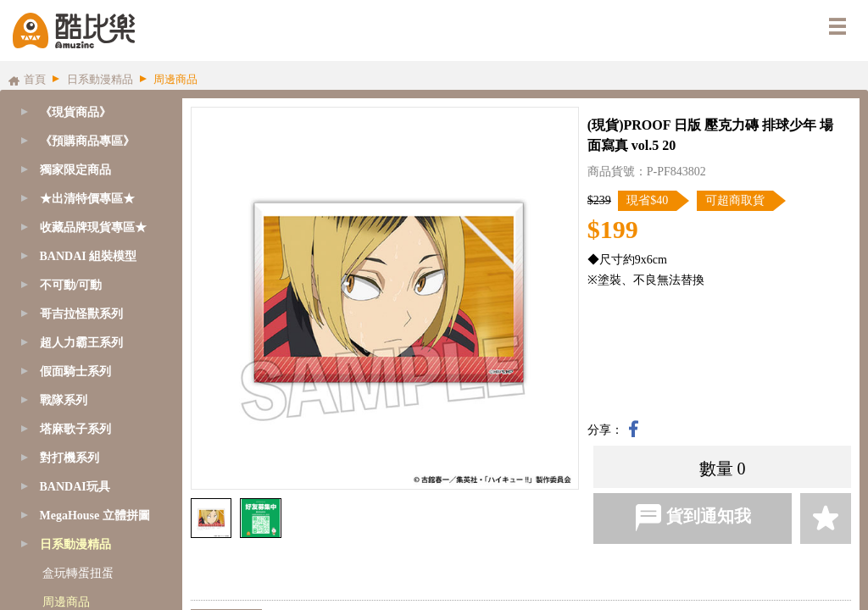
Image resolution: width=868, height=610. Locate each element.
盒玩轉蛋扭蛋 (78, 573)
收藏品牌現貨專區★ (93, 227)
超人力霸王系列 (81, 343)
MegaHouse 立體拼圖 (95, 516)
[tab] (87, 141)
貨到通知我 (693, 518)
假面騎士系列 (75, 372)
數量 (716, 469)
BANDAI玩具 (75, 487)
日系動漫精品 (75, 544)
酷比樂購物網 (74, 30)
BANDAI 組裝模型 (89, 256)
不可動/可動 (71, 285)
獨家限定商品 (75, 170)
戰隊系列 (64, 400)
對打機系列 (70, 458)
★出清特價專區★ (87, 199)
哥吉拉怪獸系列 (81, 314)
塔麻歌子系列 (75, 429)
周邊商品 (66, 602)
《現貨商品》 (75, 112)
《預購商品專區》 (87, 141)
